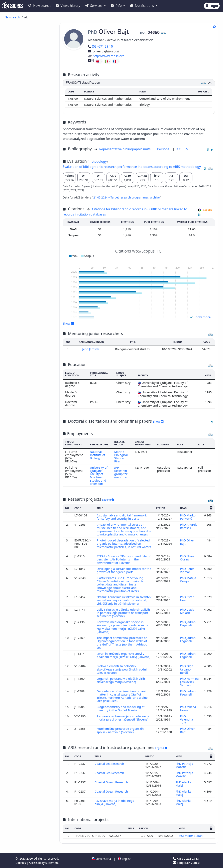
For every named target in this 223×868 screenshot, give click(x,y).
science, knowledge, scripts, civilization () (28, 379)
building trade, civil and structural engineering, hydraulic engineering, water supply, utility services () (31, 344)
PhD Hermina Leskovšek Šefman (189, 682)
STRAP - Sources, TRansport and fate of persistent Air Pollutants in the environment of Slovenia (124, 559)
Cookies (21, 863)
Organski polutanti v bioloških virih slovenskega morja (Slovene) (121, 680)
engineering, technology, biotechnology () (26, 286)
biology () (17, 254)
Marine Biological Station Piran (121, 457)
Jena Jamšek (91, 349)
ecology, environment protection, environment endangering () (31, 264)
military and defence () (25, 402)
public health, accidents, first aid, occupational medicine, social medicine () (31, 307)
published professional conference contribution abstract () (31, 97)
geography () (18, 426)
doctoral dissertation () (31, 163)
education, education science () (31, 314)
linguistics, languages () (26, 422)
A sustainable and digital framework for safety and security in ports (122, 517)
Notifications (142, 6)
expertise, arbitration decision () (26, 193)
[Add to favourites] (214, 26)
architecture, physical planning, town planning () (30, 371)
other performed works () (33, 240)
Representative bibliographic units (125, 149)
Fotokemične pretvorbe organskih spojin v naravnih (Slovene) (120, 730)
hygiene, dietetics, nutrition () (30, 410)
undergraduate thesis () (34, 176)
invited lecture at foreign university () (29, 220)
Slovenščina (101, 859)
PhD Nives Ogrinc (187, 558)
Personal (164, 149)
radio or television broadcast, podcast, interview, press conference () (29, 202)
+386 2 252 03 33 (186, 858)
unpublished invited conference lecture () (25, 235)
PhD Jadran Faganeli (188, 623)
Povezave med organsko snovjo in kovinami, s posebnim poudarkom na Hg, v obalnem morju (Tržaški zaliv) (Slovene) (122, 627)
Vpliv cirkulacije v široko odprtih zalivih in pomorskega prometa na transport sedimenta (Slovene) (123, 613)
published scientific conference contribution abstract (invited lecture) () (31, 76)
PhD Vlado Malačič (187, 611)
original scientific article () (28, 33)
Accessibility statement (44, 863)
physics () (16, 353)
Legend (108, 500)
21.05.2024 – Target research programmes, (122, 197)
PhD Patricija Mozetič (184, 765)
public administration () (25, 397)
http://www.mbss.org (106, 56)
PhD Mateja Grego (188, 579)
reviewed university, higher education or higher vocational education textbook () (30, 141)
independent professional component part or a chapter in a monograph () (31, 117)
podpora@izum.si (186, 863)
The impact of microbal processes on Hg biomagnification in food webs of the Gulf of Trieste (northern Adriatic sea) (122, 643)
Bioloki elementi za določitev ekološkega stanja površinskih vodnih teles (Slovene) (123, 669)
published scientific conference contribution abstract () (31, 86)
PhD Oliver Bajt (187, 542)
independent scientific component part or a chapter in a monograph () (31, 107)
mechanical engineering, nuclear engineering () (31, 298)
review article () (26, 39)
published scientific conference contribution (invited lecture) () (31, 51)
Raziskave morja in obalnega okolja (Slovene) (114, 802)
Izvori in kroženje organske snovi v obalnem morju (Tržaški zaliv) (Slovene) (124, 655)
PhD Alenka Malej (183, 784)
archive (155, 197)
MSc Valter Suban (191, 836)
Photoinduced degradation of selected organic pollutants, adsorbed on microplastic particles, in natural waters (124, 544)
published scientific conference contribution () (28, 60)
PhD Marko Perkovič (188, 517)
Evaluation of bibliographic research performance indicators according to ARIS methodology (132, 167)
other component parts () (33, 129)
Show (68, 323)
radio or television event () (34, 214)
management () (20, 384)
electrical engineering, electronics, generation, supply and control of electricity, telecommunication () (30, 323)
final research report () (32, 180)
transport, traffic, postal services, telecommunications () (31, 271)
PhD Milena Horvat (188, 708)
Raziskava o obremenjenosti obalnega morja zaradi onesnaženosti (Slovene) (123, 718)
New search (39, 6)
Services (94, 6)
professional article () (30, 44)
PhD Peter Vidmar (187, 570)
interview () (24, 125)
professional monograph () (34, 134)
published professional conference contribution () (27, 67)
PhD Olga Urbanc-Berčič (187, 669)
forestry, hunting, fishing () (28, 365)
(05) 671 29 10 (100, 46)
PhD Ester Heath (187, 598)
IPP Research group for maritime (121, 472)
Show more (200, 317)
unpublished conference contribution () (28, 227)
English (125, 859)
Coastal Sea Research (110, 764)
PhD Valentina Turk (187, 719)
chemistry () (19, 258)
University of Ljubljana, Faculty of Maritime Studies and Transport (99, 476)
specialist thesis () (28, 172)
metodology (98, 161)
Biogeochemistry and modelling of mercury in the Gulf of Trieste (121, 708)
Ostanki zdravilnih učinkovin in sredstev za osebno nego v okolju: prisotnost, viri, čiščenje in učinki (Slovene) (124, 600)
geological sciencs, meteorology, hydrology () (31, 279)
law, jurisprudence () (23, 389)
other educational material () (30, 150)
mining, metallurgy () (24, 361)
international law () (22, 393)
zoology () (16, 357)
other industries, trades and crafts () (28, 416)
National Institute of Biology (98, 455)
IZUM (22, 858)
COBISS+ (183, 149)
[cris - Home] (12, 6)
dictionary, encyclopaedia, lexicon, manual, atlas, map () (30, 157)
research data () (27, 210)
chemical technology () (26, 292)
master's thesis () (28, 167)
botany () (16, 406)
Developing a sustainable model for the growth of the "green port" (124, 570)
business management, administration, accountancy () (30, 333)
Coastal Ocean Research (112, 782)
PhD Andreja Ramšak (189, 526)
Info (117, 6)
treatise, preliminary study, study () (30, 186)
